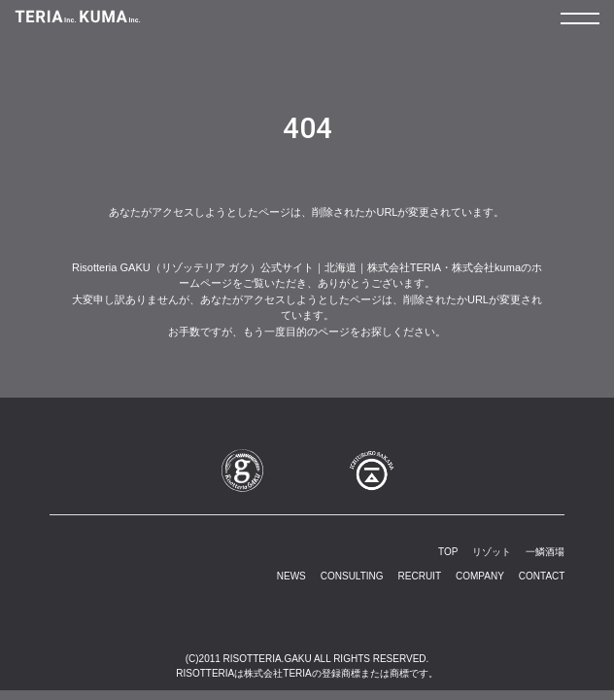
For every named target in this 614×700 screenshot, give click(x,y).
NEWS (291, 576)
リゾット (492, 552)
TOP (448, 552)
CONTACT (542, 576)
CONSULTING (352, 576)
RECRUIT (420, 576)
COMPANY (480, 576)
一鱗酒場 (545, 552)
